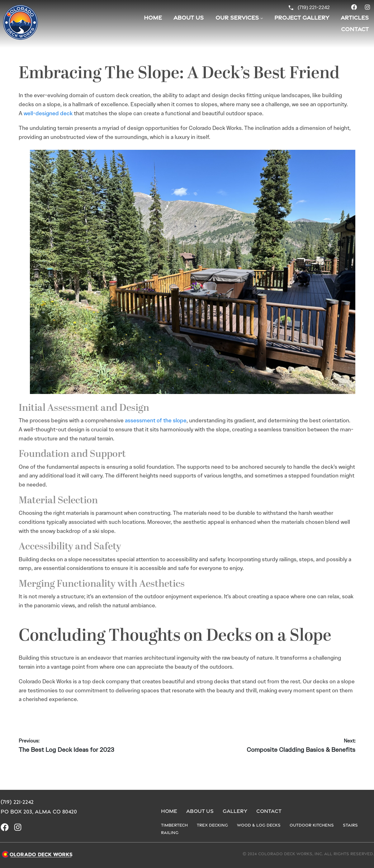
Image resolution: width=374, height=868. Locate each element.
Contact (269, 811)
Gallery (235, 811)
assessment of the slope (156, 420)
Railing (170, 832)
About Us (189, 17)
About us (200, 811)
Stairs (350, 825)
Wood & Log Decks (259, 825)
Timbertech (174, 825)
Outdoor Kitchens (312, 825)
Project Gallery (302, 17)
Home (153, 17)
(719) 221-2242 (314, 7)
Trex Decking (212, 825)
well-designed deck (48, 113)
